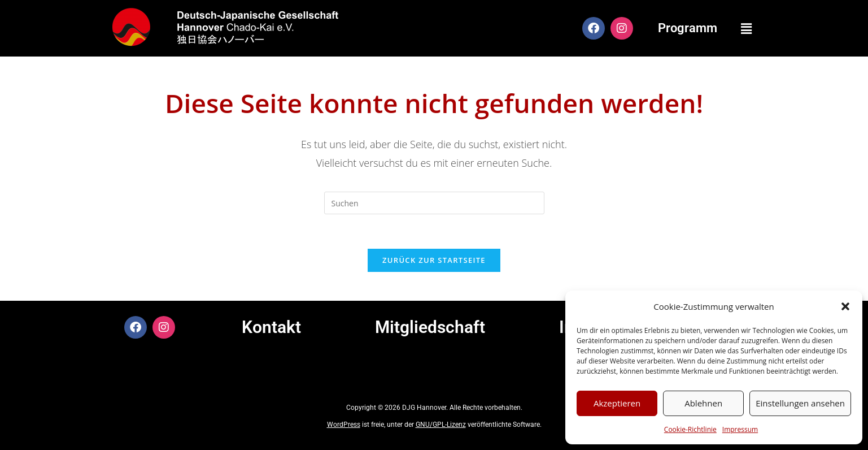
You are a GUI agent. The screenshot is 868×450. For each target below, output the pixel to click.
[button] (845, 306)
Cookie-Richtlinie (690, 429)
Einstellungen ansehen (800, 403)
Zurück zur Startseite (434, 260)
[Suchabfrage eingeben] (434, 203)
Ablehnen (703, 403)
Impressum (740, 429)
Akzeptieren (617, 403)
